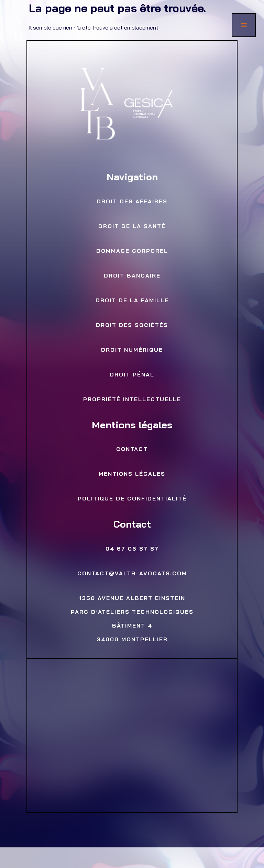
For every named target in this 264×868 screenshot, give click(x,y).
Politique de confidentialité (132, 499)
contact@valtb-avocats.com (132, 574)
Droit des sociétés (132, 326)
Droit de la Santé (132, 227)
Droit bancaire (132, 276)
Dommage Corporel (132, 251)
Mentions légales (132, 474)
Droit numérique (132, 350)
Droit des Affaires (132, 202)
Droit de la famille (132, 301)
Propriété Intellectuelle (132, 400)
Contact (132, 450)
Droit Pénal (132, 375)
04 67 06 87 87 (132, 549)
